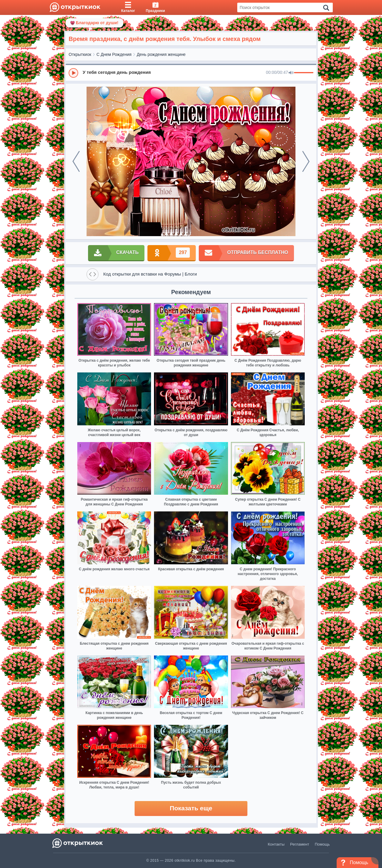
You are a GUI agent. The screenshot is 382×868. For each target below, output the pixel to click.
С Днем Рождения (114, 54)
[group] (191, 73)
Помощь (322, 844)
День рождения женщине (161, 54)
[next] (306, 161)
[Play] (73, 73)
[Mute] (291, 73)
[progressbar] (304, 73)
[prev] (76, 161)
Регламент (300, 844)
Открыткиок (80, 54)
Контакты (276, 844)
